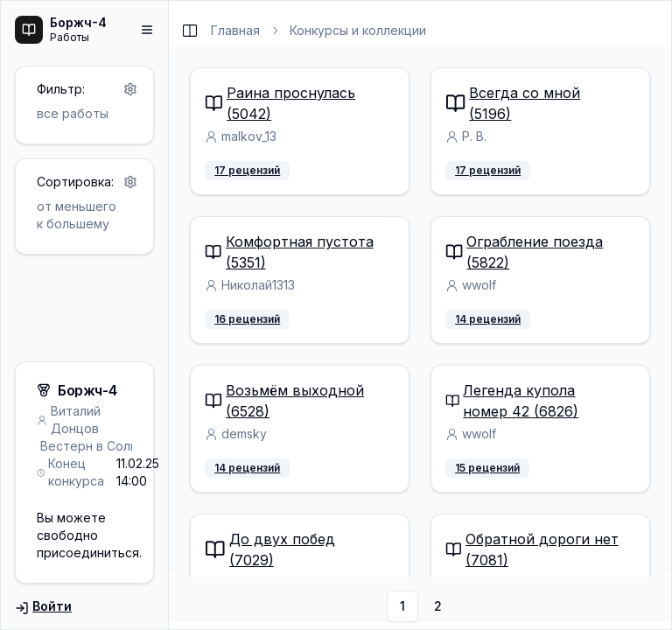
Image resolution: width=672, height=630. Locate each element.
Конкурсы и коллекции (358, 30)
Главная (235, 30)
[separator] (168, 315)
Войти (43, 607)
